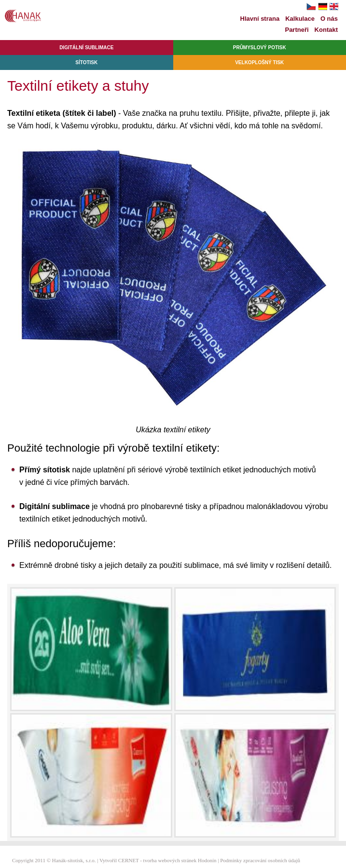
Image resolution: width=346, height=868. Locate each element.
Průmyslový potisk (260, 48)
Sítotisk (86, 62)
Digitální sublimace (86, 48)
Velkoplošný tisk (259, 62)
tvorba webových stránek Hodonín (180, 860)
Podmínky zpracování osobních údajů (260, 860)
